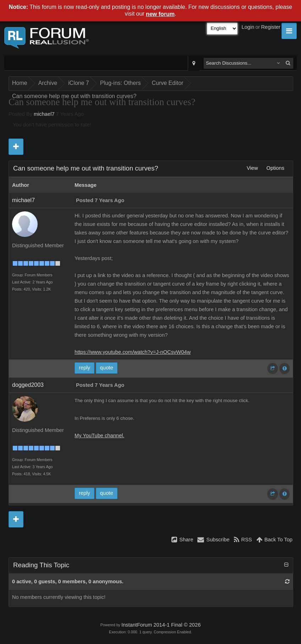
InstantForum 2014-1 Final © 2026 (161, 625)
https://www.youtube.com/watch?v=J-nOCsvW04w (133, 352)
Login (248, 27)
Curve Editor (167, 83)
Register (271, 27)
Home (20, 83)
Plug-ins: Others (121, 83)
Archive (48, 83)
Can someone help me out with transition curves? (74, 96)
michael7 (44, 114)
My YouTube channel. (99, 435)
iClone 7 (79, 83)
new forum (160, 14)
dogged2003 (28, 385)
